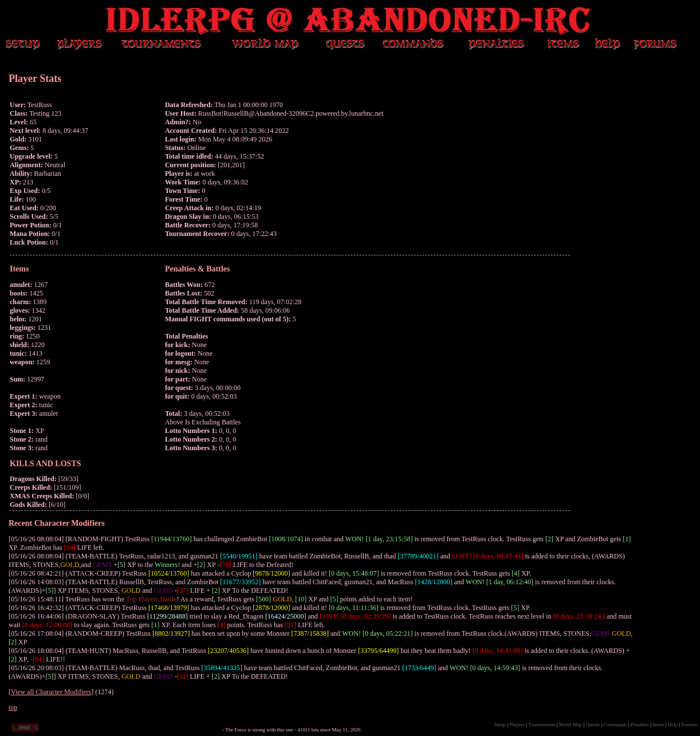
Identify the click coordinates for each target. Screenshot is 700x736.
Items (658, 725)
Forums (689, 725)
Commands (615, 725)
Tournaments (542, 725)
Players (517, 725)
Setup (500, 725)
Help (673, 725)
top (13, 707)
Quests (593, 725)
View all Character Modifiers (51, 692)
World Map (570, 725)
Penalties (640, 725)
